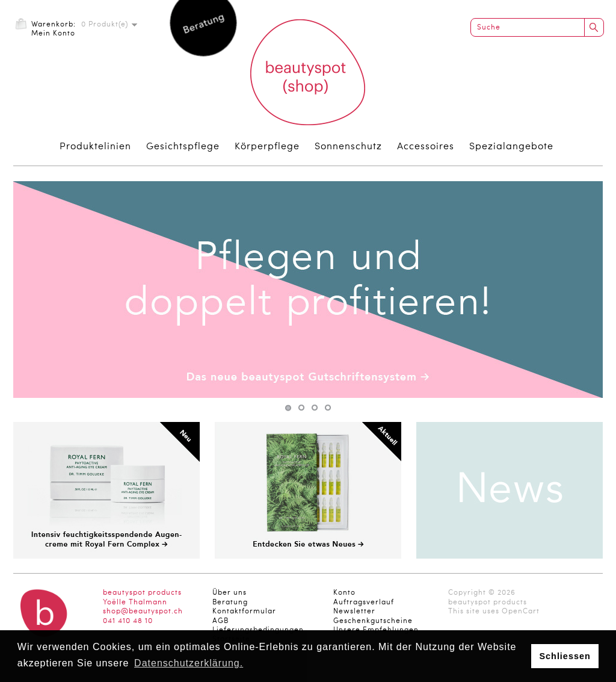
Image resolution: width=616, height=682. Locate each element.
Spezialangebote (511, 147)
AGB (220, 621)
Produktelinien (95, 147)
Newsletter (354, 612)
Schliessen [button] (565, 656)
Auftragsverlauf (364, 603)
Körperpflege (267, 147)
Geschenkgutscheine (373, 621)
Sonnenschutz (348, 147)
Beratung (230, 603)
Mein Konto (53, 34)
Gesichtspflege (183, 147)
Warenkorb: (54, 25)
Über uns (229, 593)
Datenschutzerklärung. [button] (189, 663)
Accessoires (426, 147)
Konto (344, 593)
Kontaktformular (244, 612)
